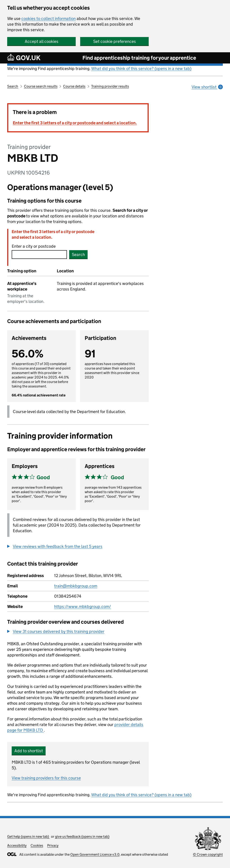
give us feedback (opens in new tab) (82, 836)
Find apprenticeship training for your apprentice (139, 58)
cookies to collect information (49, 19)
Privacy (53, 845)
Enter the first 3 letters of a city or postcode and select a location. (75, 123)
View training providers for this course (46, 778)
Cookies (37, 845)
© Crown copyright (208, 854)
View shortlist (207, 87)
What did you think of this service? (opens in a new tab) (141, 69)
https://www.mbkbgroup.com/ (83, 607)
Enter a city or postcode (34, 246)
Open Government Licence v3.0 (95, 854)
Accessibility (17, 845)
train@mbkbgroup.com (76, 586)
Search (13, 86)
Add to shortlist (29, 751)
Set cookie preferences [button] (115, 41)
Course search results (41, 86)
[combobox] (39, 255)
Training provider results (110, 86)
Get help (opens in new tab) (28, 836)
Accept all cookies (42, 41)
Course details (74, 86)
